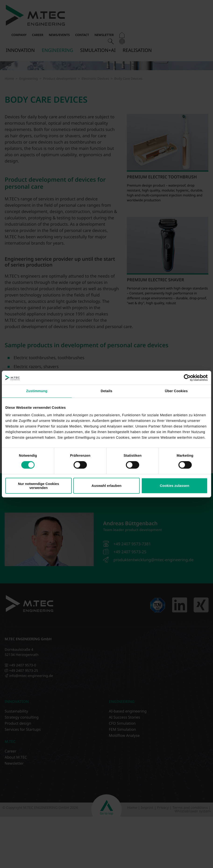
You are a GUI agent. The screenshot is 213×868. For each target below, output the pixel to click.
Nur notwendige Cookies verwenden (39, 486)
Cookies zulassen (174, 486)
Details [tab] (106, 391)
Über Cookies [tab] (176, 391)
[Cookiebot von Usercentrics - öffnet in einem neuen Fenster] (187, 378)
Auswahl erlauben (106, 486)
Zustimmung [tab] (37, 391)
